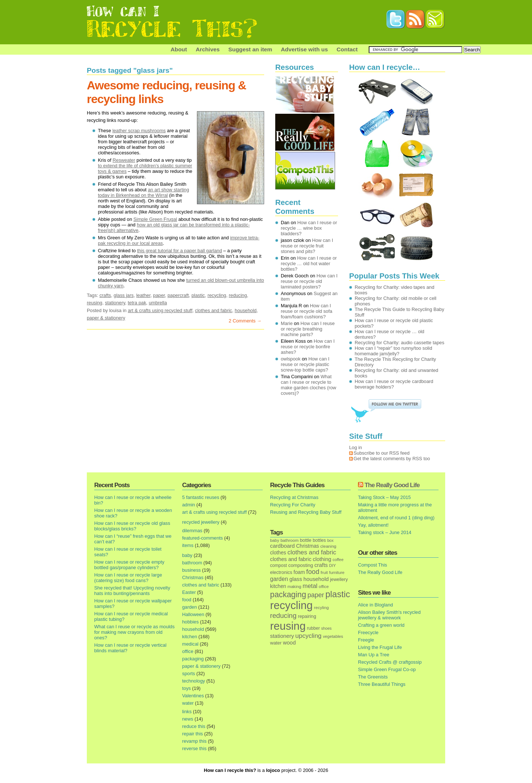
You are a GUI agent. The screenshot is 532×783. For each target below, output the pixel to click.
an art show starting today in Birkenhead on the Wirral (144, 192)
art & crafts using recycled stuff (160, 310)
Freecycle (368, 632)
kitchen (190, 637)
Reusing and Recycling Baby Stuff (306, 512)
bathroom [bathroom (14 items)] (289, 540)
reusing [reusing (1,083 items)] (288, 626)
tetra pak (137, 303)
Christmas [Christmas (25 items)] (307, 546)
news (188, 719)
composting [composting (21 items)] (301, 565)
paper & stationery (106, 318)
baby (187, 555)
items (188, 545)
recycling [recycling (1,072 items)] (291, 605)
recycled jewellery (201, 522)
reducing (238, 295)
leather (143, 295)
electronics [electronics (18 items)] (281, 572)
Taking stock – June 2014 (385, 532)
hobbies (190, 622)
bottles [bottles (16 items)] (320, 540)
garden (190, 607)
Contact (347, 49)
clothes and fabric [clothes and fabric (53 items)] (312, 552)
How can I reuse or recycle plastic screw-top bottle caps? (305, 364)
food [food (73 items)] (313, 572)
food (187, 600)
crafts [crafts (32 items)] (321, 565)
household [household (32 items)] (316, 579)
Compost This (373, 565)
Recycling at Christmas (294, 497)
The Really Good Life (392, 485)
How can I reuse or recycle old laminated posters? (309, 281)
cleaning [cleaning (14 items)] (328, 546)
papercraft (178, 295)
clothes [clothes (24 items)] (278, 553)
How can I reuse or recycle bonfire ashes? (308, 347)
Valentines (193, 696)
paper (159, 295)
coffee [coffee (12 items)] (338, 560)
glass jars (124, 295)
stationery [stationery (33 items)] (282, 636)
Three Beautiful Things (382, 684)
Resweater (124, 160)
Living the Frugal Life (380, 647)
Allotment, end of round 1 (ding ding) (396, 518)
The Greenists (373, 677)
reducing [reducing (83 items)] (283, 616)
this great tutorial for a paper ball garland (180, 251)
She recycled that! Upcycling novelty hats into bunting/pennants (132, 591)
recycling (217, 295)
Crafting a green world (381, 625)
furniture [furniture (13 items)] (337, 572)
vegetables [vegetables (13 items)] (333, 636)
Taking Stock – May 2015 (384, 497)
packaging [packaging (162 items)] (288, 595)
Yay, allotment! (373, 525)
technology (194, 681)
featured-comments (202, 538)
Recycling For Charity (293, 505)
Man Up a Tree (374, 655)
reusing (95, 303)
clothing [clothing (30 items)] (322, 559)
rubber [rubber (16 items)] (313, 628)
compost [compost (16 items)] (279, 565)
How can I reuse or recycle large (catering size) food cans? (128, 578)
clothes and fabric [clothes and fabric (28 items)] (291, 559)
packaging (193, 659)
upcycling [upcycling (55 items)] (308, 636)
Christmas (193, 577)
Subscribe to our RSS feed (382, 453)
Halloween (193, 614)
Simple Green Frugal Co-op (387, 669)
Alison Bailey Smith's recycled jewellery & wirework (389, 615)
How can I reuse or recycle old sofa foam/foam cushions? (306, 311)
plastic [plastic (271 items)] (338, 594)
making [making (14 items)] (294, 586)
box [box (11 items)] (330, 540)
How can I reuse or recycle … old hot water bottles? (309, 264)
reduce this (194, 726)
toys (186, 688)
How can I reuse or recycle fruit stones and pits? (307, 246)
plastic (198, 295)
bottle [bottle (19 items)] (306, 540)
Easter (189, 592)
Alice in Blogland (376, 605)
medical (190, 644)
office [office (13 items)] (324, 587)
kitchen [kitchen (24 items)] (278, 586)
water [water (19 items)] (276, 643)
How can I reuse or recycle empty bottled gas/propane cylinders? (129, 565)
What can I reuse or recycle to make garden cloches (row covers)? (308, 385)
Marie (287, 323)
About (179, 49)
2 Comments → (245, 321)
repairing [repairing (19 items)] (307, 616)
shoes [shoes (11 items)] (326, 628)
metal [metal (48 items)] (310, 586)
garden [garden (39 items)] (279, 579)
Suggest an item (250, 49)
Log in (356, 447)
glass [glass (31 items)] (296, 579)
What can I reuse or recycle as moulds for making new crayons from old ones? (134, 632)
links (187, 712)
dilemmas (192, 531)
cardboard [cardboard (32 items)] (282, 546)
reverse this (194, 748)
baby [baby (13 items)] (275, 540)
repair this (192, 734)
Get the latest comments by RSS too (392, 459)
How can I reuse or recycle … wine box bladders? (309, 228)
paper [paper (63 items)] (316, 595)
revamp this (194, 741)
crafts (105, 295)
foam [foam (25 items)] (299, 572)
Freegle (366, 640)
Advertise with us (304, 49)
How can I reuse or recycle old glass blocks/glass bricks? (132, 526)
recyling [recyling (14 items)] (321, 607)
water (188, 703)
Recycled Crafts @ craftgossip (390, 662)
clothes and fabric (214, 310)
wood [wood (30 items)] (289, 643)
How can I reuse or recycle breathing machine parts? (308, 329)
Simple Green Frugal (155, 219)
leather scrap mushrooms (139, 131)
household (245, 310)
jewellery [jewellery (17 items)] (339, 579)
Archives (208, 49)
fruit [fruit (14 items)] (324, 572)
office (188, 651)
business (192, 570)
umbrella (158, 303)
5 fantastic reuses (201, 497)
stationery (115, 303)
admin (189, 505)
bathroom (192, 563)
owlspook (291, 359)
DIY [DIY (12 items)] (332, 565)
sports (189, 673)
